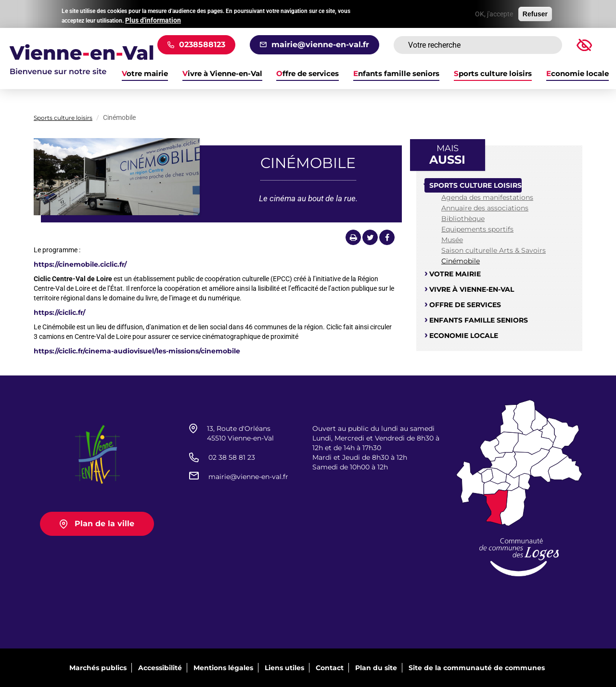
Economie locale (577, 74)
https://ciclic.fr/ (59, 312)
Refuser (535, 12)
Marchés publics (98, 668)
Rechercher (543, 45)
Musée (452, 240)
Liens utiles (284, 668)
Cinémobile (461, 261)
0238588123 (202, 45)
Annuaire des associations (485, 208)
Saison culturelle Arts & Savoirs (494, 250)
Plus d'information (153, 18)
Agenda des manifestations (487, 197)
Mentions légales (223, 668)
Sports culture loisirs (493, 74)
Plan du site (376, 668)
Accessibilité (160, 668)
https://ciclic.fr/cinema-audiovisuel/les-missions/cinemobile (137, 351)
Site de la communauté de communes (477, 668)
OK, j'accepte (494, 12)
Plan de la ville (104, 524)
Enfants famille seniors (396, 74)
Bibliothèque (463, 219)
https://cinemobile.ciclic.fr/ (80, 264)
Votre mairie (455, 274)
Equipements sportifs (477, 229)
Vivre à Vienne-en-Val (222, 74)
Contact (330, 668)
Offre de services (308, 74)
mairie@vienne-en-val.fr (320, 45)
